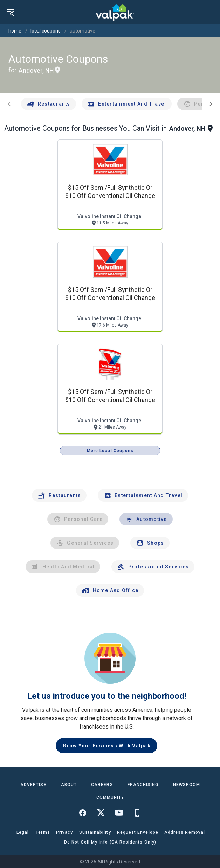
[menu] (11, 12)
